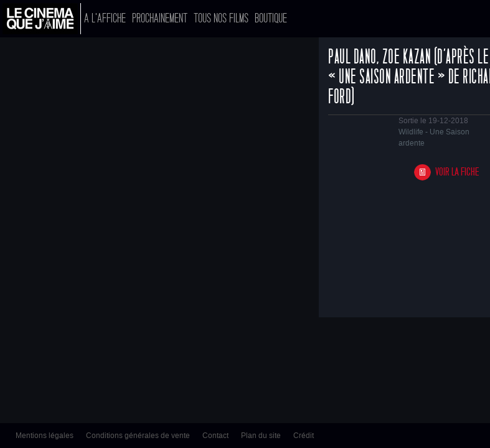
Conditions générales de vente (138, 436)
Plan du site (261, 436)
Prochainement (160, 18)
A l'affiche (105, 18)
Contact (215, 436)
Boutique (271, 18)
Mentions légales (45, 436)
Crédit (304, 436)
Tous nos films (221, 18)
